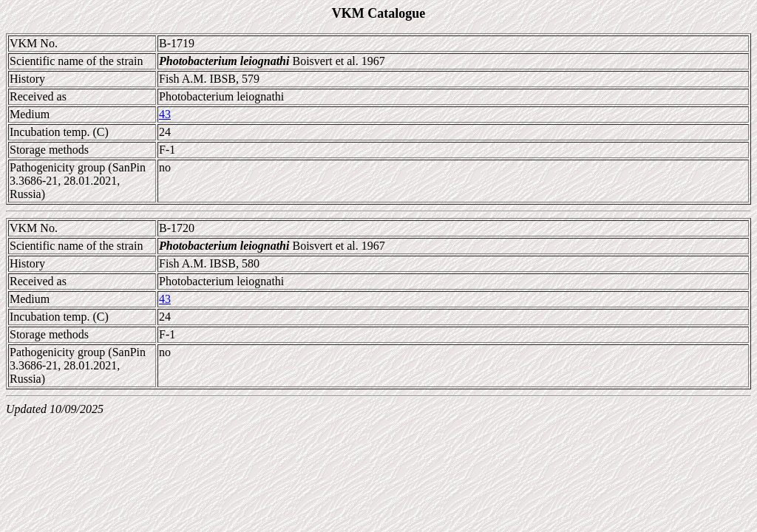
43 (165, 114)
